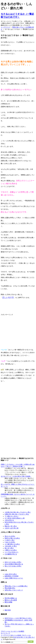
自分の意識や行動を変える (14, 564)
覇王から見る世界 (11, 600)
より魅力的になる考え (12, 544)
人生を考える (9, 520)
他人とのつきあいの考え (13, 566)
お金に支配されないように (14, 578)
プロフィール (5, 631)
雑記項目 (8, 610)
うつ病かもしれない (12, 516)
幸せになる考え (10, 536)
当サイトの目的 (16, 635)
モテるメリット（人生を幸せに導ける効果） (16, 476)
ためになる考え (10, 542)
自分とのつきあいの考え (13, 562)
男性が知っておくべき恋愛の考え (16, 586)
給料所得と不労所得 (12, 576)
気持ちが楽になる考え (12, 538)
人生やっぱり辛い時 (12, 528)
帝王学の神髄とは (11, 598)
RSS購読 (21, 631)
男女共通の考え (10, 588)
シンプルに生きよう (12, 552)
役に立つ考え (9, 548)
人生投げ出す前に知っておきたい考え (18, 512)
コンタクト (14, 631)
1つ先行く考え (10, 540)
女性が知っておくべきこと (14, 590)
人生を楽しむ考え (11, 546)
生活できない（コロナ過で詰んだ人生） (18, 618)
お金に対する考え (11, 574)
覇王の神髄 (8, 602)
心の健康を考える (11, 554)
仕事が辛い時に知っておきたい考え (17, 514)
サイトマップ (5, 633)
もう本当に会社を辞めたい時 (15, 518)
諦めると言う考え (11, 526)
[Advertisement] (17, 329)
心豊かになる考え (11, 550)
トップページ (5, 27)
